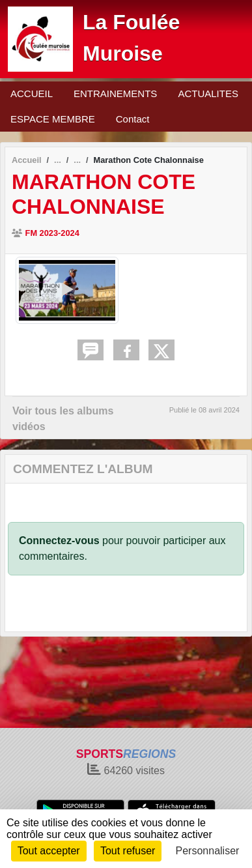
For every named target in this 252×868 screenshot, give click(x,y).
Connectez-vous (59, 541)
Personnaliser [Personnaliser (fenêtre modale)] (208, 851)
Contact (133, 119)
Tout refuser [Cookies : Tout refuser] (128, 851)
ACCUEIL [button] (32, 94)
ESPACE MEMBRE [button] (53, 119)
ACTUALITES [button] (208, 94)
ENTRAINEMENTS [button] (115, 94)
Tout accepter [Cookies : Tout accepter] (49, 851)
